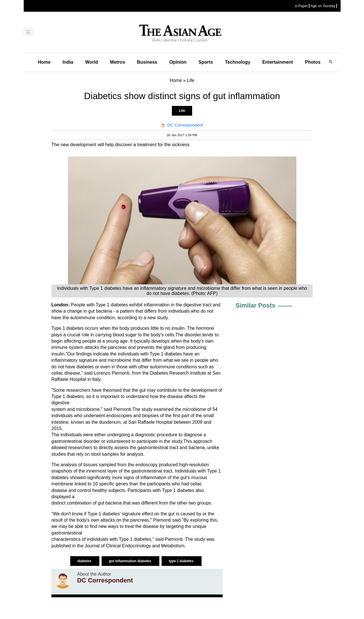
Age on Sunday (323, 6)
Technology (238, 62)
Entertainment (278, 62)
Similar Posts (255, 305)
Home (44, 62)
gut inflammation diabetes (130, 561)
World (91, 62)
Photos (313, 62)
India (68, 62)
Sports (206, 62)
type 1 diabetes (182, 561)
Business (147, 62)
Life (182, 111)
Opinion (178, 62)
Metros (117, 62)
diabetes (85, 561)
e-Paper (301, 6)
